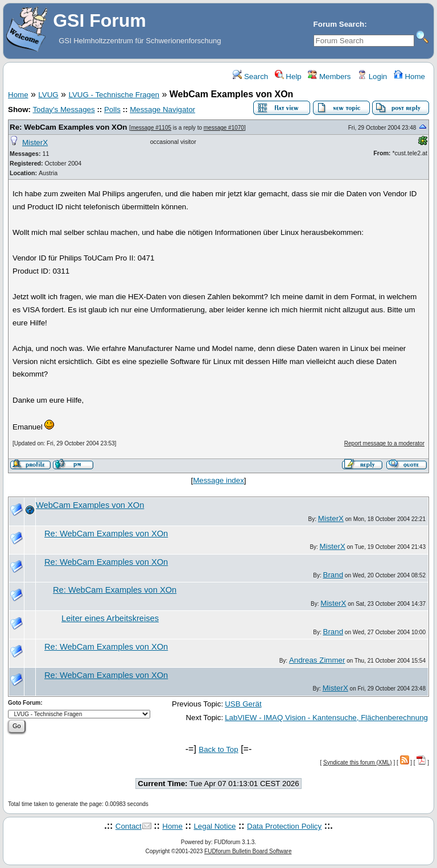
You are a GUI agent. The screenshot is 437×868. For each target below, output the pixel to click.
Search (250, 77)
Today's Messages (63, 109)
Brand (333, 575)
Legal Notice (215, 826)
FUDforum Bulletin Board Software (248, 851)
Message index (218, 480)
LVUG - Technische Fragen (114, 95)
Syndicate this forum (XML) (358, 762)
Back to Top (218, 749)
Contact (129, 826)
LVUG (48, 95)
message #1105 (151, 128)
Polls (112, 109)
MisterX (35, 142)
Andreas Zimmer (317, 660)
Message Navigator (162, 109)
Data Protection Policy (284, 826)
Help (288, 77)
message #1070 (224, 128)
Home (409, 77)
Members (329, 77)
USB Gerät (243, 704)
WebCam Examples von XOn (90, 505)
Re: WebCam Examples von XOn (68, 127)
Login (372, 77)
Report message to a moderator (384, 443)
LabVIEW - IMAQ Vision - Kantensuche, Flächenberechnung (326, 718)
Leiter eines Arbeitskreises (110, 618)
